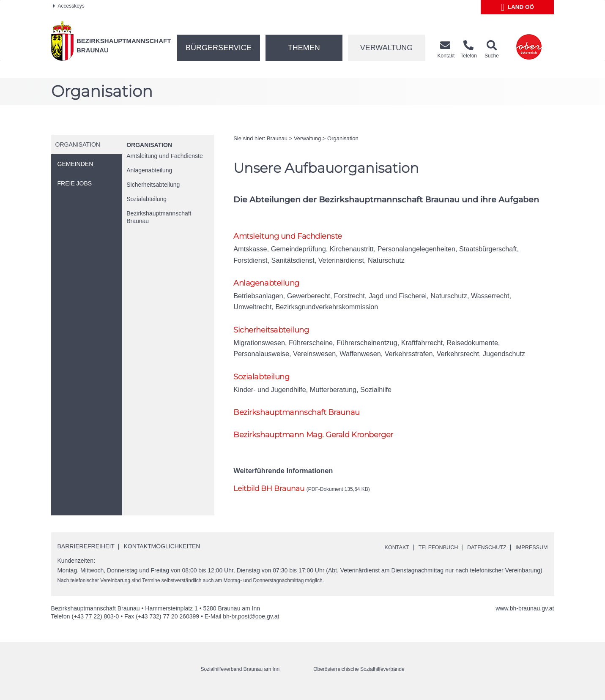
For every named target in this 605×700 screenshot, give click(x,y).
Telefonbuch (428, 553)
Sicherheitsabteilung (153, 185)
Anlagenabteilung (149, 170)
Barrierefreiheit (86, 552)
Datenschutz (481, 553)
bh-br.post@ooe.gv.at (251, 622)
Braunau (277, 138)
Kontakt (383, 553)
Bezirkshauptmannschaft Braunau (159, 217)
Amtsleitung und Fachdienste (165, 156)
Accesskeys (69, 6)
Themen (304, 48)
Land (518, 7)
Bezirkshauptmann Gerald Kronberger (316, 440)
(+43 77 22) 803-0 (96, 622)
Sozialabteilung (146, 199)
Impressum (530, 553)
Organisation (149, 145)
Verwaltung (387, 48)
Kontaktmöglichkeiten (162, 552)
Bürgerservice (219, 48)
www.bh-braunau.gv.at (525, 614)
